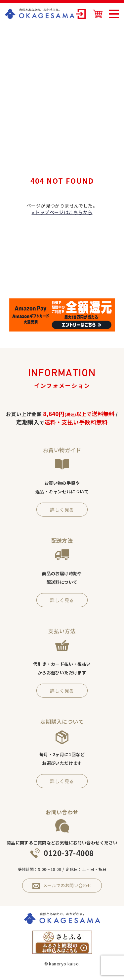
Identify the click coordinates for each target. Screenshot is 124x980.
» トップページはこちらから (62, 212)
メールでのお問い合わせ (62, 886)
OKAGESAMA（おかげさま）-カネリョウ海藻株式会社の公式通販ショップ (40, 14)
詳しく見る (62, 510)
